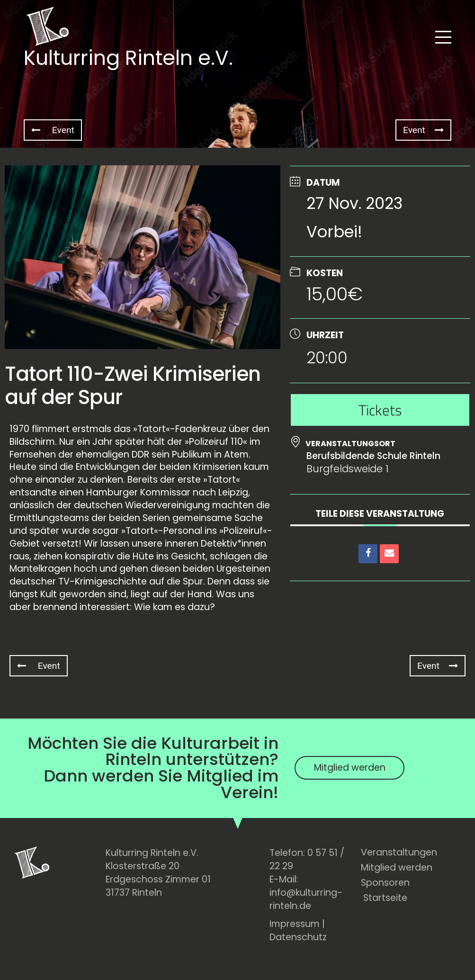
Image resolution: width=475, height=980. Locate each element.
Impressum (295, 924)
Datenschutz (298, 937)
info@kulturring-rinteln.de (306, 899)
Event (53, 130)
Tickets (380, 410)
